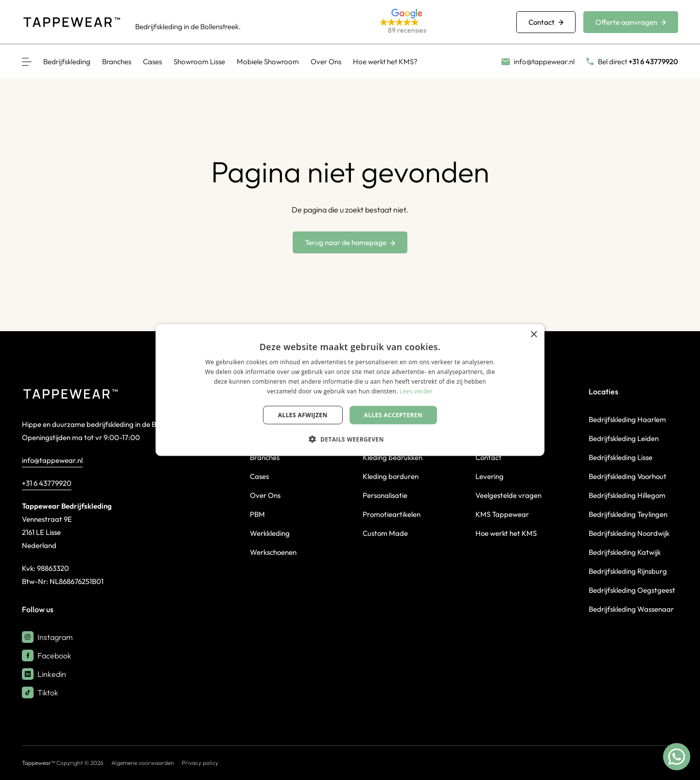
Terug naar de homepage (350, 242)
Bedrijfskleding (67, 62)
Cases (152, 62)
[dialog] (350, 390)
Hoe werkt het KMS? (385, 62)
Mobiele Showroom (268, 62)
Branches (117, 62)
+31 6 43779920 (47, 483)
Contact (546, 22)
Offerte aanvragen (631, 22)
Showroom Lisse (199, 62)
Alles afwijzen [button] (303, 415)
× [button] (534, 335)
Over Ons (326, 62)
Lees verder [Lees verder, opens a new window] (416, 391)
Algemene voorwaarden (143, 763)
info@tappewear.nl (52, 460)
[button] (437, 22)
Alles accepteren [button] (394, 415)
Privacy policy (200, 763)
